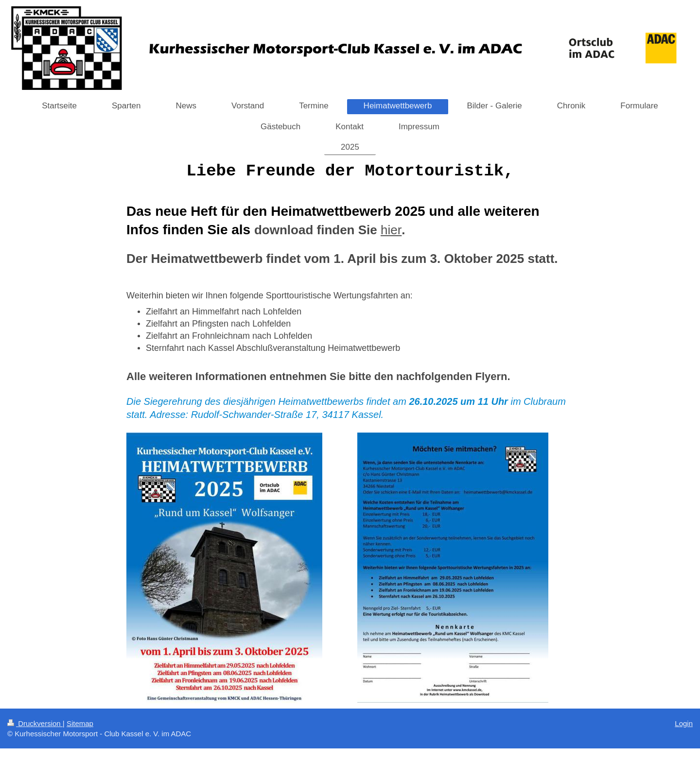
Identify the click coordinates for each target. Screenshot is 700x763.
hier (391, 230)
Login (684, 723)
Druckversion (35, 723)
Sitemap (80, 723)
